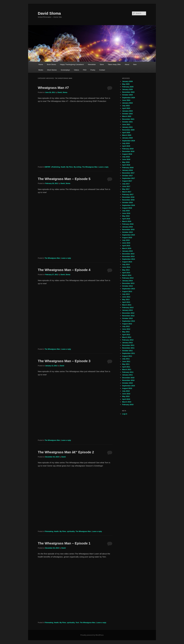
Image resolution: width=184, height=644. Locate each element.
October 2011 (127, 351)
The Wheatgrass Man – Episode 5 (64, 179)
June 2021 (126, 124)
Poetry (93, 70)
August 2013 (127, 291)
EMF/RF (47, 167)
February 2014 (128, 278)
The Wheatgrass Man (90, 167)
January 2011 (127, 375)
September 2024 (129, 98)
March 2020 (127, 135)
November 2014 (128, 256)
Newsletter (92, 64)
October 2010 (127, 383)
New (135, 64)
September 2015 (129, 235)
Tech (77, 623)
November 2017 (128, 173)
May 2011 (126, 364)
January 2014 (127, 281)
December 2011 (128, 345)
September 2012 (129, 321)
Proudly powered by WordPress (92, 635)
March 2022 (127, 116)
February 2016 (128, 224)
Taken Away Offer (114, 64)
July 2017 (126, 184)
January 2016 (127, 227)
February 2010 (128, 405)
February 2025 (128, 87)
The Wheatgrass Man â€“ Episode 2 (66, 452)
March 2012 (127, 337)
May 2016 (126, 216)
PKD (85, 70)
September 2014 (129, 259)
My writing (77, 167)
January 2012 (127, 343)
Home (41, 64)
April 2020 (126, 133)
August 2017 (127, 181)
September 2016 (129, 205)
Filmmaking (49, 531)
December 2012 (128, 313)
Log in (125, 414)
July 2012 (126, 326)
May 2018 (126, 162)
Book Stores (51, 64)
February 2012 (128, 340)
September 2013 (129, 289)
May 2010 (126, 396)
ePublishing (56, 167)
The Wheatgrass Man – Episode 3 (64, 361)
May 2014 (126, 270)
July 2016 (126, 211)
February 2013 (128, 308)
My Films (70, 167)
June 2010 (126, 394)
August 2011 (127, 356)
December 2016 (128, 197)
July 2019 (126, 143)
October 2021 (127, 122)
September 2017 (129, 178)
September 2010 (129, 386)
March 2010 (127, 402)
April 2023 (126, 108)
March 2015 (127, 248)
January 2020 (127, 138)
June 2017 (126, 186)
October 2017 (127, 176)
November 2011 (128, 348)
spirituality (71, 531)
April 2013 (126, 302)
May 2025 (126, 84)
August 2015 (127, 238)
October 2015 (127, 232)
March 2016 (127, 221)
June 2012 (126, 329)
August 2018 (127, 154)
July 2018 (126, 157)
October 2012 (127, 318)
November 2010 (128, 380)
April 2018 (126, 165)
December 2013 (128, 283)
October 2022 (127, 114)
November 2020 (128, 130)
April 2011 (126, 367)
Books (41, 70)
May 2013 (126, 300)
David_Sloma (62, 92)
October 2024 (127, 95)
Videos (77, 70)
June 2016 (126, 213)
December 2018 (128, 151)
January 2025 (127, 89)
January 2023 (127, 111)
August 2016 (127, 208)
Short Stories (52, 70)
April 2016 (126, 219)
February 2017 (128, 194)
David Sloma (49, 13)
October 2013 (127, 286)
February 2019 (128, 149)
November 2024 (128, 92)
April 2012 (126, 335)
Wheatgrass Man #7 (53, 88)
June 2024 (126, 100)
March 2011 (127, 369)
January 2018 (127, 170)
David (62, 366)
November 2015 (128, 230)
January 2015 (127, 251)
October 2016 (127, 202)
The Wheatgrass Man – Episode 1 (64, 543)
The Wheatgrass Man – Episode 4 (64, 270)
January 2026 (127, 81)
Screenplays (65, 70)
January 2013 (127, 310)
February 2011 (128, 372)
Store (102, 64)
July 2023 (126, 106)
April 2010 (126, 399)
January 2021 (127, 127)
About (127, 64)
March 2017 (127, 192)
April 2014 (126, 273)
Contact (102, 70)
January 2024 (127, 103)
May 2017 (126, 189)
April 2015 (126, 246)
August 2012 (127, 324)
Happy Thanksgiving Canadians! (72, 64)
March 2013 (127, 305)
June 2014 (126, 267)
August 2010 (127, 388)
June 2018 (126, 159)
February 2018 (128, 168)
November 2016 (128, 200)
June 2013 (126, 297)
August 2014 (127, 262)
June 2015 (126, 243)
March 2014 (127, 275)
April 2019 (126, 146)
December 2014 (128, 254)
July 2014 (126, 264)
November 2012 (128, 316)
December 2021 (128, 119)
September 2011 (129, 353)
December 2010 (128, 378)
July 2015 (126, 240)
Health (63, 167)
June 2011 (126, 361)
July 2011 (126, 359)
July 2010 (126, 391)
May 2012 (126, 332)
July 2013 (126, 294)
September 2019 (129, 141)
